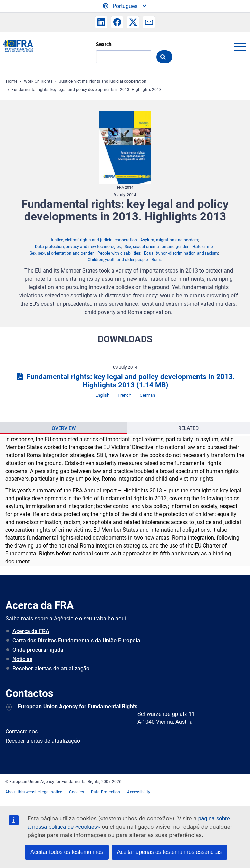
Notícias (22, 659)
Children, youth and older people (118, 260)
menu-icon (240, 47)
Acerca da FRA (31, 631)
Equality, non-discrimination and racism (181, 253)
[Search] (124, 57)
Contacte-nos (22, 732)
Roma (157, 260)
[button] (101, 22)
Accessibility (139, 792)
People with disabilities (119, 253)
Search (104, 44)
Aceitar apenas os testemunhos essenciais (169, 852)
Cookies (76, 792)
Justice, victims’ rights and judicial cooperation (103, 81)
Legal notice (51, 792)
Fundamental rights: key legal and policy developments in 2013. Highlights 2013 (86, 90)
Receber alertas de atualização (51, 668)
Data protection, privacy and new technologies (78, 247)
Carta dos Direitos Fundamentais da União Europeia (76, 640)
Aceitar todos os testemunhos (67, 852)
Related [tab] (188, 428)
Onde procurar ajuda (38, 650)
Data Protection (105, 792)
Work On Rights (38, 81)
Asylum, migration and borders (169, 240)
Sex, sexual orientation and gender (157, 247)
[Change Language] (125, 6)
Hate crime (203, 247)
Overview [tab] (64, 428)
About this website (22, 792)
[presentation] (64, 428)
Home (12, 81)
